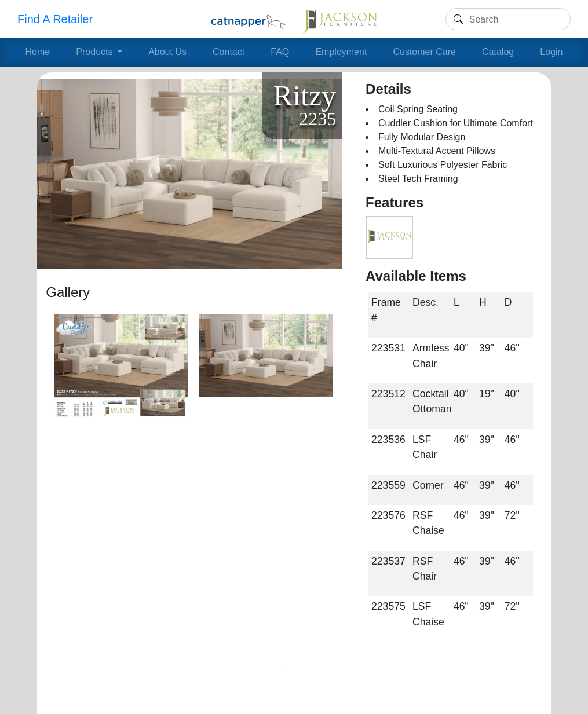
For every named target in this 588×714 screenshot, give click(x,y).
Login (551, 52)
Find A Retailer (55, 19)
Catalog (498, 52)
